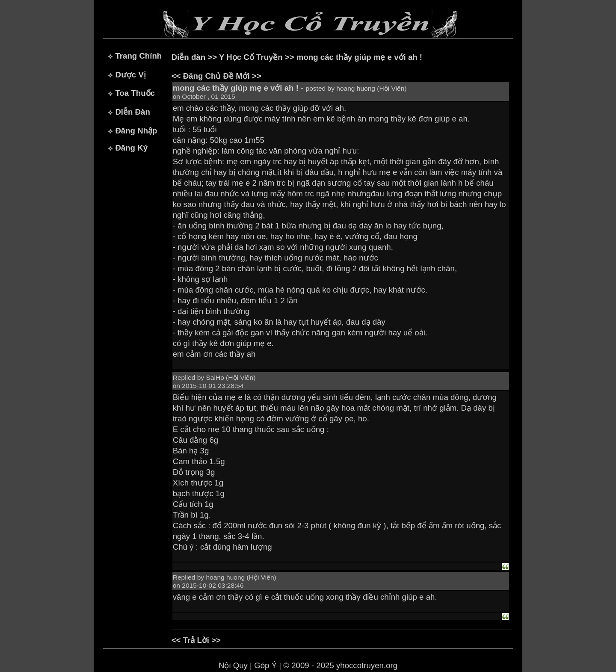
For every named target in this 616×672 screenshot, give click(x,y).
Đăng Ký (131, 148)
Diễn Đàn (132, 112)
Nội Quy (233, 665)
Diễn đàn (188, 57)
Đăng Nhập (136, 131)
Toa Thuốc (135, 93)
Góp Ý (265, 665)
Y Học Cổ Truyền (251, 57)
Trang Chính (138, 56)
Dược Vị (130, 75)
